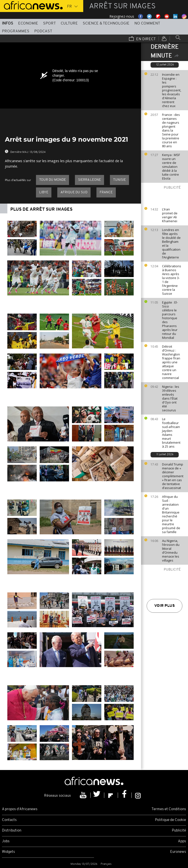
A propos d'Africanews (20, 809)
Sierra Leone (89, 180)
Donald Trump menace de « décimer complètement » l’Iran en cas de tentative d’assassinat (173, 476)
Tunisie (119, 180)
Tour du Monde (53, 180)
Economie (28, 24)
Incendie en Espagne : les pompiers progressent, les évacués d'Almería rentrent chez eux (172, 90)
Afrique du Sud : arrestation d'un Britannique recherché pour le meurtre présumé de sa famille (171, 514)
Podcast (43, 31)
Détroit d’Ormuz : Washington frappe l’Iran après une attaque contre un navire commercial (171, 362)
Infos (8, 24)
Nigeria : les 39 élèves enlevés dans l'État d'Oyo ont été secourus (171, 398)
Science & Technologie (106, 24)
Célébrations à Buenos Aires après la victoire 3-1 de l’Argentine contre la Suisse (172, 280)
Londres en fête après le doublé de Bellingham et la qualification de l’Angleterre (171, 244)
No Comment (147, 24)
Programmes (16, 31)
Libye (44, 192)
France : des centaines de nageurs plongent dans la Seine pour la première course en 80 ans (171, 130)
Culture (69, 24)
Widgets (8, 852)
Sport (49, 24)
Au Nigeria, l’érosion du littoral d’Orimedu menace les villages (171, 550)
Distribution (12, 831)
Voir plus (164, 606)
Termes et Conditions (169, 809)
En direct (142, 39)
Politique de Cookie (170, 820)
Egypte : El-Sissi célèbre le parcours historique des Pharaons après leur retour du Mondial (170, 320)
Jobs (6, 841)
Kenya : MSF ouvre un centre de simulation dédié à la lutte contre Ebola (171, 167)
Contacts (9, 820)
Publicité (179, 831)
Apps (182, 841)
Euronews (178, 852)
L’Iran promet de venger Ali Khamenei (170, 215)
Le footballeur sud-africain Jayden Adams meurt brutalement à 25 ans (171, 433)
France (106, 192)
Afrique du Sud (74, 192)
